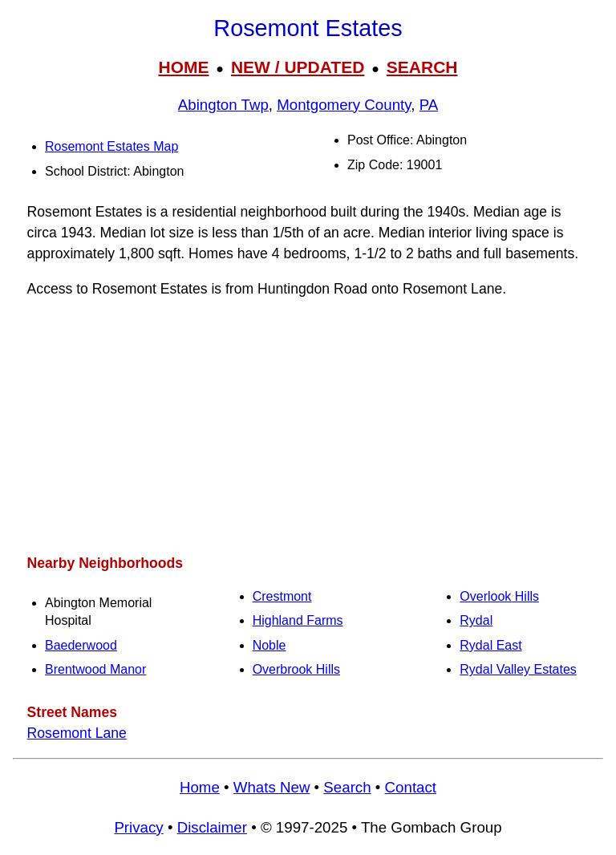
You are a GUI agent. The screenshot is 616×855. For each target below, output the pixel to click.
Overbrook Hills (296, 669)
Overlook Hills (499, 596)
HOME (183, 67)
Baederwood (81, 645)
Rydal (476, 620)
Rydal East (490, 645)
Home (200, 787)
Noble (269, 645)
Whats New (272, 787)
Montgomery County (344, 105)
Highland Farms (298, 620)
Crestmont (282, 596)
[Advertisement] (308, 426)
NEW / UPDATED (298, 67)
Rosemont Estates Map (111, 146)
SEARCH (422, 67)
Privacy (138, 827)
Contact (411, 787)
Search (347, 787)
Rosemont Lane (77, 733)
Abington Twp (223, 105)
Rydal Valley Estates (518, 669)
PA (429, 105)
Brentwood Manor (95, 669)
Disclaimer (212, 827)
